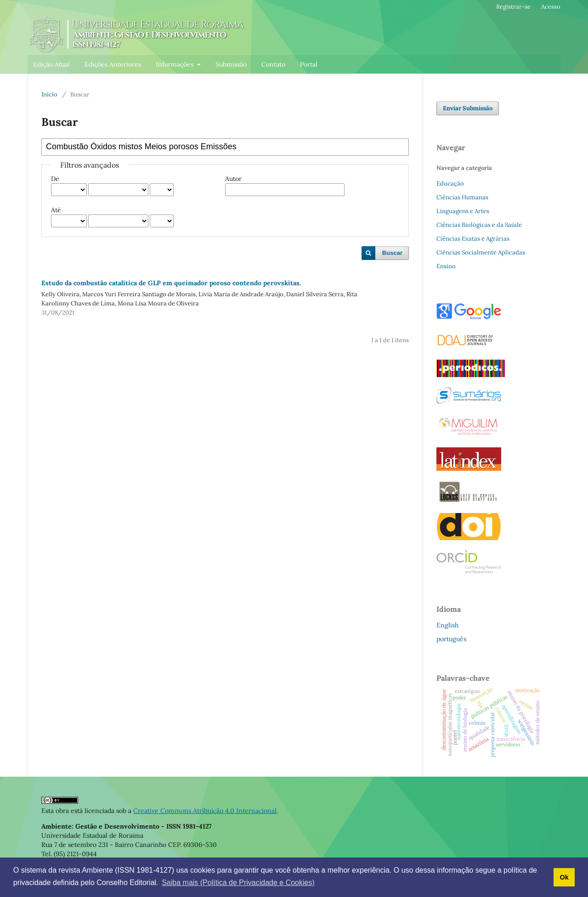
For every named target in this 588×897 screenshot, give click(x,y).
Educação (450, 183)
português (451, 639)
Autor (233, 179)
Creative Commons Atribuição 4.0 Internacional (205, 811)
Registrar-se (513, 7)
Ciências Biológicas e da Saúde (479, 225)
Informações (175, 64)
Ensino (446, 266)
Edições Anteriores (113, 64)
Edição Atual (51, 64)
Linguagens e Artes (463, 211)
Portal (309, 64)
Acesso (551, 7)
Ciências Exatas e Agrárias (473, 239)
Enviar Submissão (468, 108)
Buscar (392, 253)
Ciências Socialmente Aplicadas (481, 252)
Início (49, 94)
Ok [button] (564, 877)
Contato (273, 64)
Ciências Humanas (462, 197)
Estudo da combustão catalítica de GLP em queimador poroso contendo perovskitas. (171, 283)
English (447, 625)
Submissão (231, 64)
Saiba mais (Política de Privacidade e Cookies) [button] (238, 883)
